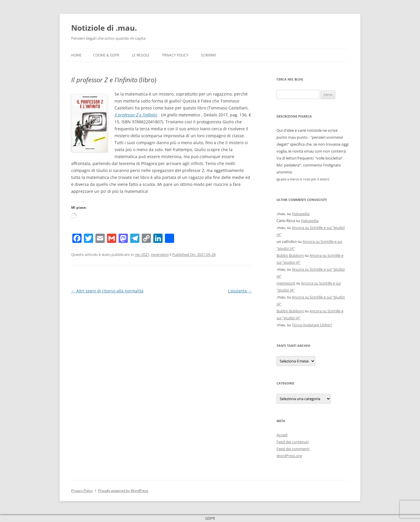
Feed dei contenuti (293, 442)
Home (76, 55)
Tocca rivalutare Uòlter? (312, 325)
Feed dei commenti (293, 449)
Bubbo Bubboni (290, 255)
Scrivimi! (209, 55)
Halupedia (301, 214)
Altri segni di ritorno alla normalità (107, 291)
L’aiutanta (240, 291)
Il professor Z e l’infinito (136, 115)
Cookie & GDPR (106, 55)
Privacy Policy (175, 55)
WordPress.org (289, 456)
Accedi (282, 435)
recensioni (160, 254)
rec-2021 (142, 254)
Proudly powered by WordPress (123, 491)
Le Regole (141, 55)
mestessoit (286, 283)
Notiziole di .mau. (104, 28)
